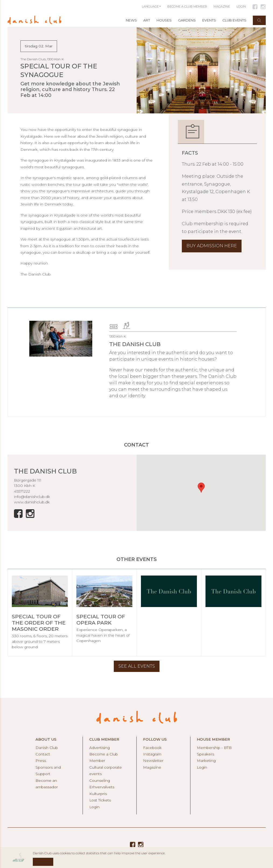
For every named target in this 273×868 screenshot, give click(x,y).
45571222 (22, 491)
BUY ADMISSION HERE (212, 246)
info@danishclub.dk (32, 497)
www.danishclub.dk (32, 502)
